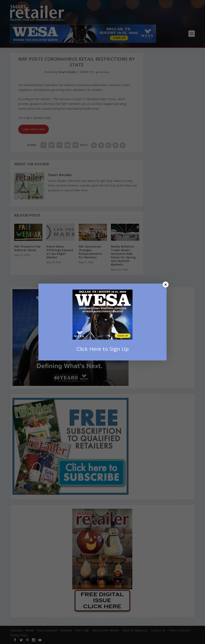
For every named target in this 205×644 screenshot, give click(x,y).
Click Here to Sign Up (103, 349)
